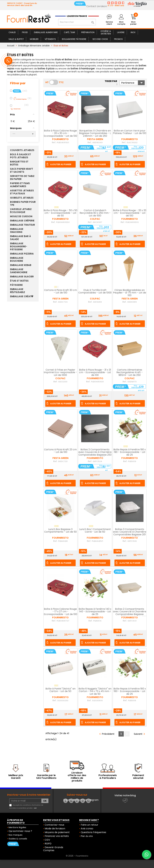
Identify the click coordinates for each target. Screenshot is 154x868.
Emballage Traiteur (22, 225)
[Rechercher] (77, 22)
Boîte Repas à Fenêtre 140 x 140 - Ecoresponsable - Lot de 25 (95, 612)
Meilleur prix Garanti (16, 777)
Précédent (106, 734)
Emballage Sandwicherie (19, 271)
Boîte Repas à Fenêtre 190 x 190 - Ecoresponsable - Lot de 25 (130, 452)
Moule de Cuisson (21, 216)
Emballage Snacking (17, 231)
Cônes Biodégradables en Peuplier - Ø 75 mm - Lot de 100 (130, 293)
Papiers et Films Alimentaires (20, 185)
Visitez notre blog (125, 795)
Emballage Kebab (21, 265)
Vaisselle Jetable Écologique (21, 211)
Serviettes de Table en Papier (22, 178)
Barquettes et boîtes (19, 163)
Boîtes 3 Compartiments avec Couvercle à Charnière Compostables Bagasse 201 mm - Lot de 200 (130, 533)
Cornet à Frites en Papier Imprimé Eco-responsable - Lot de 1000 (60, 373)
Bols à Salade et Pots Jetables (21, 156)
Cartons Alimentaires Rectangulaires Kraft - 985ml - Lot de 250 (130, 373)
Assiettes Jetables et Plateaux (22, 192)
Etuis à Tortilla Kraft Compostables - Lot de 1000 (95, 292)
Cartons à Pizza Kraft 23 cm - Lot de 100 (60, 451)
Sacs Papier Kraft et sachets (22, 170)
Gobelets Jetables (22, 198)
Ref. (54, 142)
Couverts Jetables (22, 150)
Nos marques (15, 835)
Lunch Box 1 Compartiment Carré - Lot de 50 (95, 531)
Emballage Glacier (22, 277)
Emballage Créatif (22, 296)
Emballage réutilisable (18, 291)
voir (35, 808)
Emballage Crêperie (22, 221)
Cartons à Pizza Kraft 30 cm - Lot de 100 (60, 292)
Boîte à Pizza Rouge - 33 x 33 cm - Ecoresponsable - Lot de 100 (130, 213)
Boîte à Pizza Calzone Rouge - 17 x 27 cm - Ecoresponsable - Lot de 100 (60, 612)
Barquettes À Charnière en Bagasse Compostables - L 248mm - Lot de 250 (95, 133)
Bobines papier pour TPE (23, 204)
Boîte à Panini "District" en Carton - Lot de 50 (60, 690)
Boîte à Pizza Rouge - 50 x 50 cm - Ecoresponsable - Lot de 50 (60, 213)
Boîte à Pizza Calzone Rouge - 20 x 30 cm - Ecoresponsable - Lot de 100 (60, 133)
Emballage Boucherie (17, 259)
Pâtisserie (16, 285)
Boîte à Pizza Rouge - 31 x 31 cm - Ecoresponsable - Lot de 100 (95, 373)
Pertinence (133, 83)
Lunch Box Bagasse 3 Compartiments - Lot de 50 (60, 531)
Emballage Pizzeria (22, 254)
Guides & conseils (18, 839)
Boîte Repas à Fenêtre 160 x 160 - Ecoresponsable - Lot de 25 (130, 691)
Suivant (140, 734)
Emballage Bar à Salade (20, 238)
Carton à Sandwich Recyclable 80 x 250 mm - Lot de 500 (95, 213)
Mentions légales (17, 827)
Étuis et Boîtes (19, 281)
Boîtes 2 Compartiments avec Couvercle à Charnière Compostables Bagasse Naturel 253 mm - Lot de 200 (130, 613)
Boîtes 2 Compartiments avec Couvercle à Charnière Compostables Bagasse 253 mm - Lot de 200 (95, 454)
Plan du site (87, 836)
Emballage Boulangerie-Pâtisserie (19, 247)
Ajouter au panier (61, 164)
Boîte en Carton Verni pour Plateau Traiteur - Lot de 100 (130, 132)
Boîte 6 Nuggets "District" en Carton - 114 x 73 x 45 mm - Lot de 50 (95, 691)
